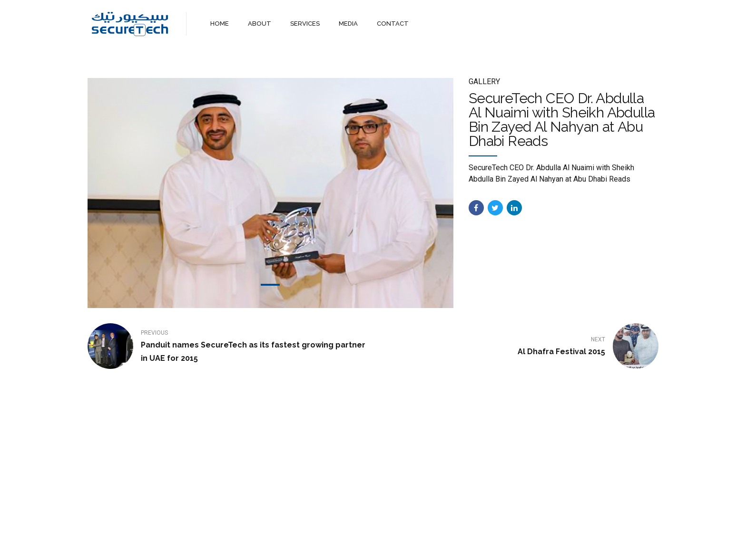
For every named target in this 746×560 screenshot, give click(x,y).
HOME (220, 24)
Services (366, 545)
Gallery (484, 82)
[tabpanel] (270, 193)
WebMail (443, 545)
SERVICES (305, 24)
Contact (405, 545)
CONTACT (393, 24)
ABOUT (260, 24)
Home (299, 545)
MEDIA (348, 24)
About (330, 545)
